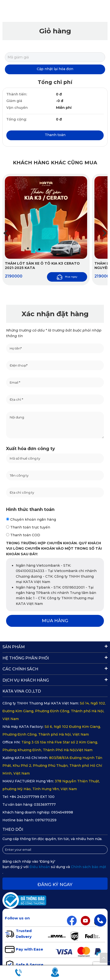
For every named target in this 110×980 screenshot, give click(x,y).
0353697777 (45, 804)
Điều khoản (40, 867)
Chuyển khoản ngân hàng (31, 519)
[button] (105, 233)
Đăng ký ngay (55, 885)
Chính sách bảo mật (88, 867)
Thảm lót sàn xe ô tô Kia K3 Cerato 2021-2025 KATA (42, 266)
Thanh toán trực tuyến (28, 527)
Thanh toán (55, 135)
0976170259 (46, 820)
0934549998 (62, 812)
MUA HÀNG (55, 621)
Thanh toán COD (23, 535)
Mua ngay (67, 277)
